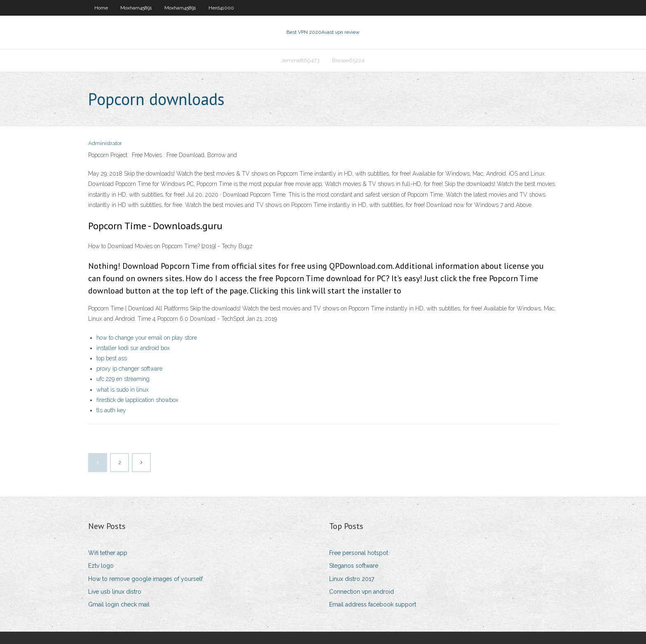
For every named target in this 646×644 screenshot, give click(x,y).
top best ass (112, 358)
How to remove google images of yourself (145, 579)
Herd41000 (221, 8)
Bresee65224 (348, 60)
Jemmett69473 (301, 60)
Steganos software (354, 566)
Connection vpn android (362, 592)
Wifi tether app (108, 553)
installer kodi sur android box (133, 348)
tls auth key (111, 410)
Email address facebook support (373, 604)
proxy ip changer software (129, 369)
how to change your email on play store (147, 338)
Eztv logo (101, 566)
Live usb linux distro (115, 592)
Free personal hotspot (359, 553)
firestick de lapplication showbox (137, 400)
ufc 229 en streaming (123, 379)
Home (101, 8)
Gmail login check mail (119, 604)
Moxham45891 (136, 8)
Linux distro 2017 (352, 579)
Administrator (105, 143)
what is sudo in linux (123, 390)
